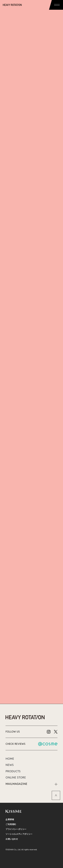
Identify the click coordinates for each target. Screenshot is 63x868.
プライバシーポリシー (16, 829)
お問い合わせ (12, 839)
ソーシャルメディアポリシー (19, 834)
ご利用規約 (11, 824)
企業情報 (10, 819)
